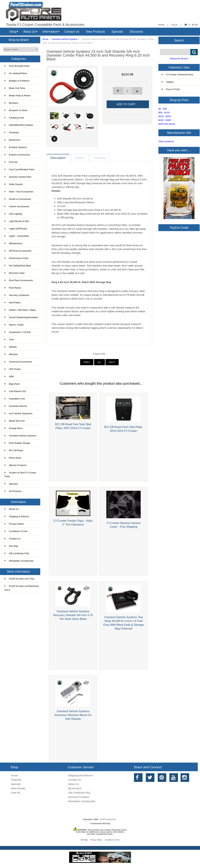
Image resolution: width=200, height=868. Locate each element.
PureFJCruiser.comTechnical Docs (22, 588)
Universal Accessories (18, 362)
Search (179, 40)
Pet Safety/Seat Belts (18, 266)
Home (161, 25)
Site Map (11, 546)
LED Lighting (13, 214)
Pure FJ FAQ (171, 89)
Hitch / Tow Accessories (19, 192)
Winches (11, 354)
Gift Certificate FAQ (17, 553)
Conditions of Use (16, 531)
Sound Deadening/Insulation (21, 317)
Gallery (168, 82)
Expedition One (15, 399)
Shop (13, 32)
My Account (75, 788)
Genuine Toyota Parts (18, 177)
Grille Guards (14, 184)
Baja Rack (12, 384)
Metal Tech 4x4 (15, 421)
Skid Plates (13, 303)
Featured (16, 780)
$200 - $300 (165, 120)
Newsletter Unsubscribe (19, 561)
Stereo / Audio (14, 325)
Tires (9, 340)
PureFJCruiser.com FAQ (19, 579)
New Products (95, 32)
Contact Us (72, 32)
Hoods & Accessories (18, 199)
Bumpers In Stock (16, 110)
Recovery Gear (15, 273)
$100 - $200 (165, 116)
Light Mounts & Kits (17, 221)
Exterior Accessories (17, 155)
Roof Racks (13, 288)
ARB (9, 376)
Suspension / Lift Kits (18, 332)
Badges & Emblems (17, 81)
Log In (174, 25)
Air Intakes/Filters (16, 73)
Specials (117, 32)
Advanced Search (179, 59)
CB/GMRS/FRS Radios (19, 125)
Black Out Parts (15, 88)
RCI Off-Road (14, 450)
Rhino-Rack (13, 458)
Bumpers (11, 103)
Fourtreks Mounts (16, 406)
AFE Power (13, 369)
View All (15, 793)
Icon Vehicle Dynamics (19, 413)
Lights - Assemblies (17, 236)
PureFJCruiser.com (108, 819)
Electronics (12, 140)
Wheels (11, 347)
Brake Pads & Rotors (18, 96)
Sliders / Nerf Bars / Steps (20, 310)
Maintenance (13, 243)
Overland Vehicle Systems (65, 39)
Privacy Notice (14, 524)
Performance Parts (17, 258)
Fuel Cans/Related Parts (20, 169)
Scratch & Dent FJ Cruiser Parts (20, 474)
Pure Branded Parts (17, 66)
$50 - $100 (164, 113)
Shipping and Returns (80, 775)
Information (50, 32)
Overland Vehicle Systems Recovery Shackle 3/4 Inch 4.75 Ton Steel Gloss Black (73, 615)
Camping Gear (14, 118)
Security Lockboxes (17, 295)
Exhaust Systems (16, 147)
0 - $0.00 (191, 25)
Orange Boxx (14, 428)
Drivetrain (12, 132)
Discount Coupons (79, 797)
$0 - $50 (163, 109)
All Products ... (14, 491)
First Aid (11, 162)
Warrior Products (15, 465)
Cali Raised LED (15, 391)
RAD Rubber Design (17, 443)
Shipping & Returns (17, 516)
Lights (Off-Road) (16, 229)
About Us (29, 32)
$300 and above (167, 124)
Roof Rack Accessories (19, 280)
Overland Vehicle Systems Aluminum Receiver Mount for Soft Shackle (73, 715)
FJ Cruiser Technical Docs (178, 75)
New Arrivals (18, 788)
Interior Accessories (17, 206)
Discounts (136, 32)
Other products (166, 141)
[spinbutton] (127, 91)
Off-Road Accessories (18, 251)
